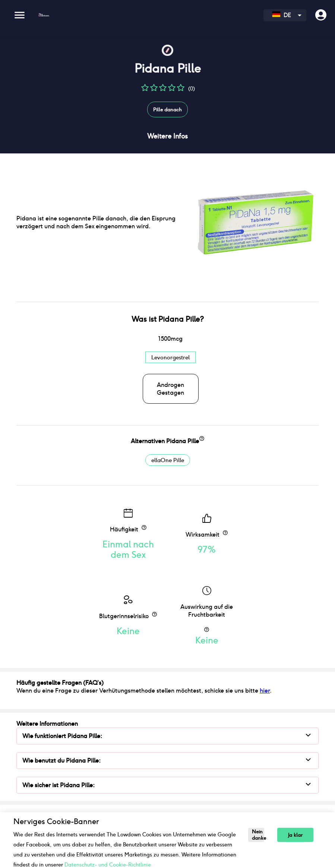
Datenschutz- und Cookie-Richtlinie (108, 865)
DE (282, 15)
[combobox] (285, 15)
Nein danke (258, 835)
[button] (145, 90)
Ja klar (295, 835)
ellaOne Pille (168, 460)
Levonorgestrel (170, 357)
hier (265, 691)
